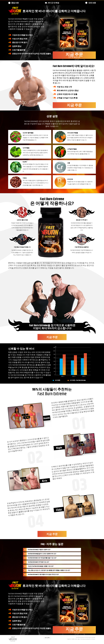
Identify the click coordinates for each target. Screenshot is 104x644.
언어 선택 (47, 638)
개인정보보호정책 (85, 639)
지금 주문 (74, 55)
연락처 (93, 639)
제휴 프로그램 (76, 639)
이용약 (69, 639)
